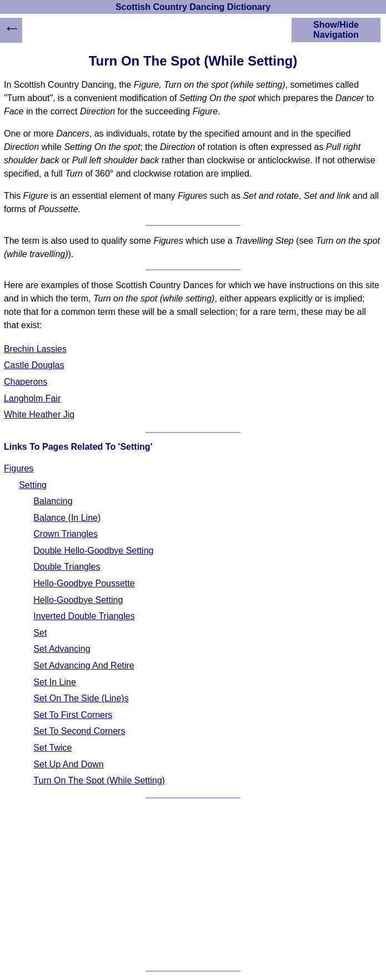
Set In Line (55, 682)
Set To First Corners (73, 715)
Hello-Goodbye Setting (78, 600)
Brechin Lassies (35, 349)
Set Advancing (62, 649)
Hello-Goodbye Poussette (84, 583)
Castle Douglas (34, 365)
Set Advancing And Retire (84, 665)
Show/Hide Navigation (336, 30)
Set (40, 633)
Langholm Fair (32, 398)
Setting (33, 485)
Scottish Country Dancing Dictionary (193, 7)
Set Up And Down (68, 764)
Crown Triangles (66, 534)
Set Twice (52, 748)
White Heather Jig (39, 414)
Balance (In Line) (67, 518)
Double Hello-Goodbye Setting (93, 551)
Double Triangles (67, 567)
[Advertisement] (193, 884)
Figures (19, 468)
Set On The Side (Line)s (81, 698)
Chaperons (26, 382)
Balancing (53, 501)
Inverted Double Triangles (84, 616)
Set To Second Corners (79, 731)
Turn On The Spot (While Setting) (99, 780)
